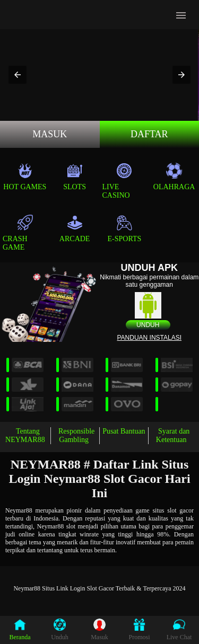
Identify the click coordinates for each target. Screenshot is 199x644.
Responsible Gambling (76, 435)
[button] (18, 75)
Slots (75, 177)
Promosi (139, 630)
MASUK (50, 134)
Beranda (20, 630)
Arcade (75, 229)
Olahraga (174, 177)
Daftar (149, 134)
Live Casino (118, 181)
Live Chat (179, 630)
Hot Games (25, 177)
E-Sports (125, 229)
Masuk (99, 630)
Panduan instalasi (149, 338)
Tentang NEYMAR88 (25, 435)
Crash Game (18, 233)
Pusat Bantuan (124, 431)
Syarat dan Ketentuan (173, 435)
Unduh (148, 325)
